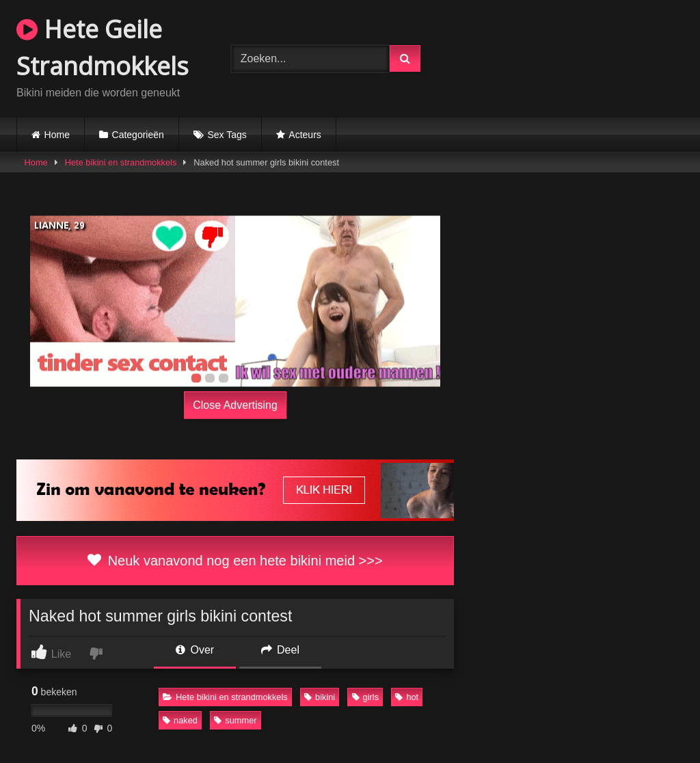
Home (57, 135)
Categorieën (138, 135)
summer (235, 720)
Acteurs (305, 135)
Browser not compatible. (570, 57)
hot (407, 697)
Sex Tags (227, 135)
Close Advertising (235, 405)
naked (180, 720)
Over (195, 650)
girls (365, 697)
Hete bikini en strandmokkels (121, 162)
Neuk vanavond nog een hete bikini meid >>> (235, 561)
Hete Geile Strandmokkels (103, 48)
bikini (320, 697)
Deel (280, 650)
